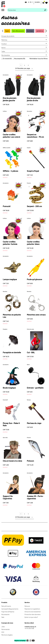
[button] (24, 36)
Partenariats (6, 629)
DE (29, 2)
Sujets (7, 31)
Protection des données (33, 614)
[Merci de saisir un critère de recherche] (25, 10)
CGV (3, 632)
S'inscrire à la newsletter (33, 612)
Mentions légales (7, 635)
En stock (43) (7, 58)
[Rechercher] (45, 10)
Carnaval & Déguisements (10, 609)
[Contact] (25, 2)
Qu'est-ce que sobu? (31, 617)
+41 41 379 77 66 (29, 628)
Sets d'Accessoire (18, 31)
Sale (3, 617)
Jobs (3, 627)
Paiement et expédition (32, 609)
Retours (27, 606)
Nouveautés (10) (20, 58)
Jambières (40, 31)
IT (32, 2)
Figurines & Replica (8, 612)
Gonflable (30, 31)
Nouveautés (5, 614)
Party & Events (6, 606)
